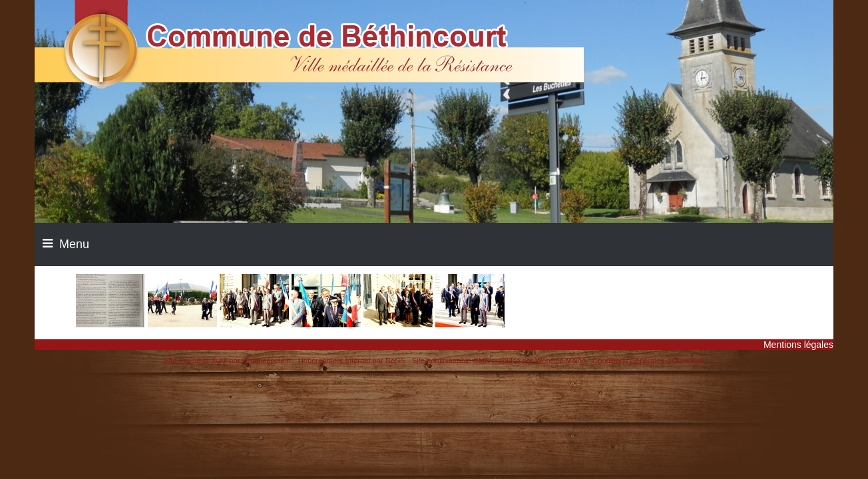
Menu (74, 244)
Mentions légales (798, 345)
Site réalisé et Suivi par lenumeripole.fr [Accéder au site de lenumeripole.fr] (228, 361)
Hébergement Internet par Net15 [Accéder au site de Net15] (352, 361)
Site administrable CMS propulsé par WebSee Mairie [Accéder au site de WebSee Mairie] (499, 361)
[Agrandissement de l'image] (110, 324)
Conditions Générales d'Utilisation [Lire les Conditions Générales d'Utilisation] (648, 361)
